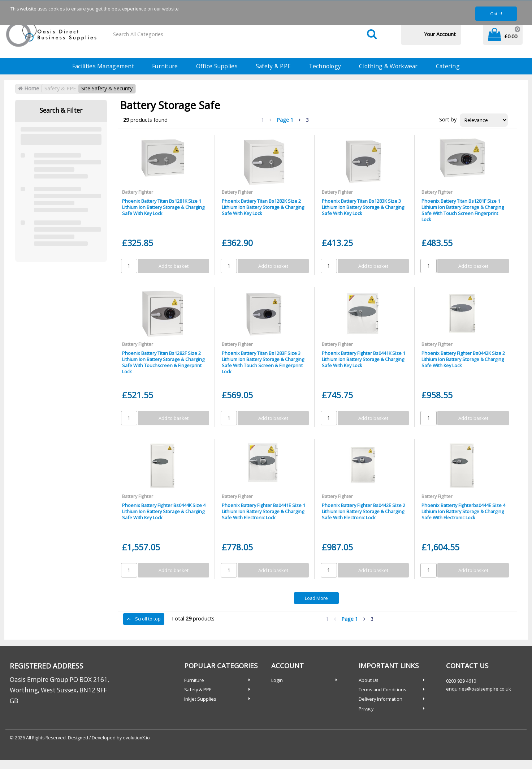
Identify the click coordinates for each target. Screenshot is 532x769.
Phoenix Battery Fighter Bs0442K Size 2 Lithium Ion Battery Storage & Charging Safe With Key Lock (463, 359)
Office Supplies (217, 66)
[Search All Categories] (244, 35)
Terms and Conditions (382, 689)
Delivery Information (380, 699)
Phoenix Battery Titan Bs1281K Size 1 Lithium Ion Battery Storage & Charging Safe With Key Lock (163, 207)
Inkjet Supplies (200, 699)
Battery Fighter (138, 192)
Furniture (165, 66)
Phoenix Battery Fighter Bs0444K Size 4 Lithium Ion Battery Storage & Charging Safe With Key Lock (164, 512)
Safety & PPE (273, 66)
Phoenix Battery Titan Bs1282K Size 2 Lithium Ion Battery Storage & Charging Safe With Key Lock (263, 207)
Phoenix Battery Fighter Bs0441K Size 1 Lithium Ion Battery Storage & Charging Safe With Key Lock (364, 359)
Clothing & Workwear (388, 66)
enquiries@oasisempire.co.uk (479, 689)
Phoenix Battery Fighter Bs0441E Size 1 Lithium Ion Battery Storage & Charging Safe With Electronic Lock (263, 512)
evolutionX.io (136, 738)
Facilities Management (103, 66)
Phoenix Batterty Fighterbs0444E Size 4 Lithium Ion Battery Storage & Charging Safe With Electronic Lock (463, 512)
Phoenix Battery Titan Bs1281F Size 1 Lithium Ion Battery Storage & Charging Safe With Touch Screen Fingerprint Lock (463, 210)
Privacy (366, 709)
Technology (325, 66)
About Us (369, 680)
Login (277, 680)
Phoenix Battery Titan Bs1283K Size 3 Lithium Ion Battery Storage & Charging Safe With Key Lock (363, 207)
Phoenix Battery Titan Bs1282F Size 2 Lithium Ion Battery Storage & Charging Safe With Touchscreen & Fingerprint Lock (163, 362)
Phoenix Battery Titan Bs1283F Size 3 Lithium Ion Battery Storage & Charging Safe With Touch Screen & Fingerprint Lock (263, 362)
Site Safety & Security (107, 88)
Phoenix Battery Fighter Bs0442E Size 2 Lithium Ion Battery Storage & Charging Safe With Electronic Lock (364, 512)
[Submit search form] (372, 35)
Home (29, 88)
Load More (316, 598)
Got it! (496, 14)
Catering (448, 66)
